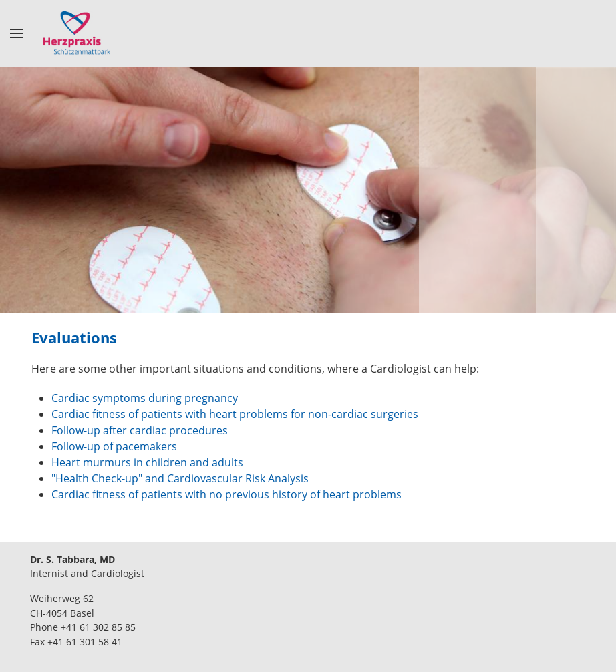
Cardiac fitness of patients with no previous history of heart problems (226, 494)
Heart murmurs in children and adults (147, 462)
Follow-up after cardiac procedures (140, 430)
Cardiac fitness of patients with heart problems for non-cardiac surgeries (235, 414)
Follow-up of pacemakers (114, 446)
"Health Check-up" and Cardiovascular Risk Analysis (180, 478)
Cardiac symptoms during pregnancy (145, 398)
